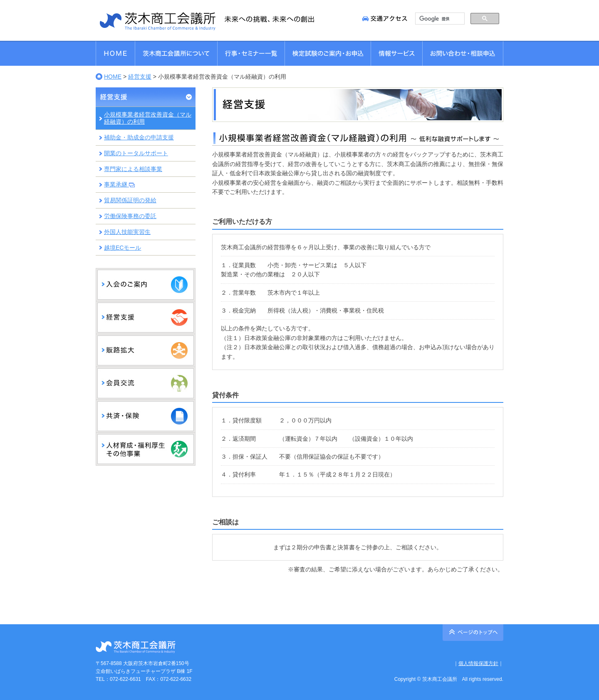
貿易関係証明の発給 (130, 200)
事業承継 (119, 184)
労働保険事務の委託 (130, 216)
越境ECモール (123, 248)
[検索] (439, 19)
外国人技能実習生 (127, 232)
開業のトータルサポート (136, 153)
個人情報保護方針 (478, 663)
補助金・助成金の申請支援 (139, 137)
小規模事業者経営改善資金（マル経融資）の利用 (148, 118)
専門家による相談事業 (133, 169)
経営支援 (140, 77)
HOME (113, 77)
